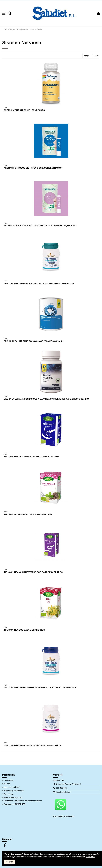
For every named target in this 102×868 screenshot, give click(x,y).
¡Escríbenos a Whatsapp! (64, 816)
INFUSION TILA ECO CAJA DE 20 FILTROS (24, 630)
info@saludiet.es (63, 792)
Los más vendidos (12, 787)
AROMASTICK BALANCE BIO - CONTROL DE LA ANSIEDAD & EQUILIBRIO (40, 226)
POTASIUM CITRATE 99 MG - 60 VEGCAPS (24, 110)
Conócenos (9, 780)
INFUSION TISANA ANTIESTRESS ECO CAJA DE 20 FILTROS (33, 572)
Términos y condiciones (14, 791)
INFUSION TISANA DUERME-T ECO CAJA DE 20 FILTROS (31, 457)
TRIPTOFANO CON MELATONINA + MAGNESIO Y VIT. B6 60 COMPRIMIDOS (40, 688)
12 (96, 55)
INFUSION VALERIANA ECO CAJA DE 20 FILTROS (28, 514)
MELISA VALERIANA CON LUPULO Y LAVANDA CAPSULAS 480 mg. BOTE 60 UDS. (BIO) (47, 399)
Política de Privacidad (13, 797)
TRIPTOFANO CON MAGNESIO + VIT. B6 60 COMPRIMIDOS (32, 745)
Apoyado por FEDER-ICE (15, 804)
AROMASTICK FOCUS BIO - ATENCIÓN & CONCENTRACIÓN (33, 168)
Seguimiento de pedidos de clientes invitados (23, 801)
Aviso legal (9, 794)
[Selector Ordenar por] (87, 56)
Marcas (7, 784)
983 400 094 (61, 788)
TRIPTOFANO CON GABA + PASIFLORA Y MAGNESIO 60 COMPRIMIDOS (39, 283)
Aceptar (9, 862)
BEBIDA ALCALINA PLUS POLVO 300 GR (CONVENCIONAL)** (33, 341)
